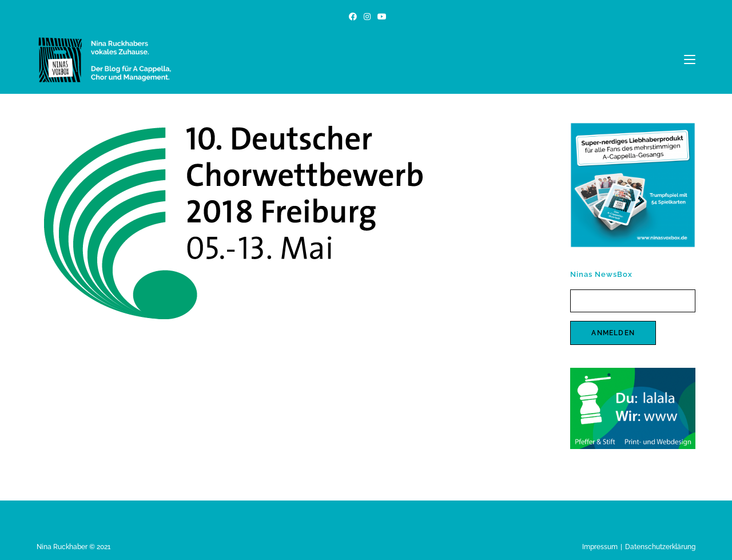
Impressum (600, 547)
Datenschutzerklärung (660, 547)
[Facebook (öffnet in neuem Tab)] (353, 17)
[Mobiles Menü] (690, 59)
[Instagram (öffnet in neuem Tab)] (367, 17)
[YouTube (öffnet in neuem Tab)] (380, 17)
